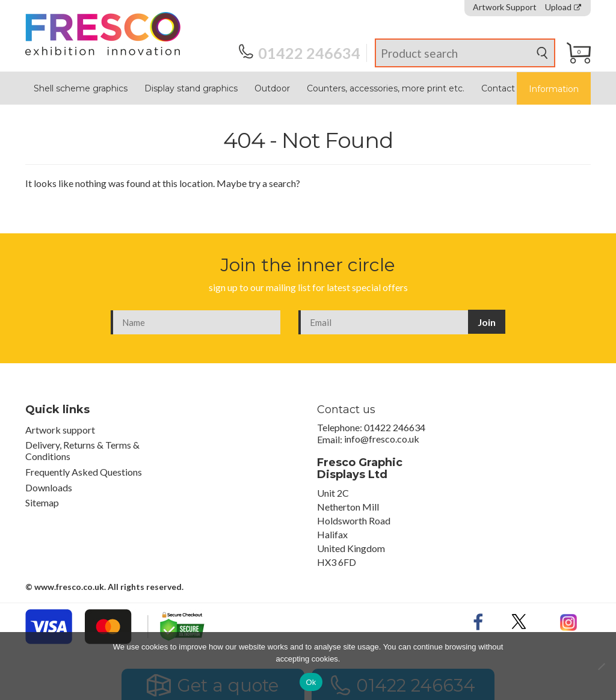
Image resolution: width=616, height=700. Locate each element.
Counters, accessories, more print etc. (386, 88)
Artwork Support (505, 7)
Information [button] (554, 89)
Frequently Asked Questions (84, 472)
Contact (498, 88)
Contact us (346, 410)
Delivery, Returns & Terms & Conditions (82, 450)
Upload (563, 7)
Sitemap (42, 502)
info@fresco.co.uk (382, 439)
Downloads (49, 487)
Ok (311, 682)
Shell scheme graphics (81, 88)
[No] (601, 666)
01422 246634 (299, 53)
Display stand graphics (191, 88)
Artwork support (60, 430)
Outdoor (272, 88)
